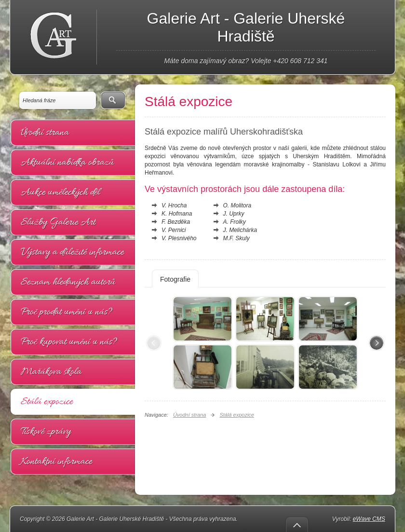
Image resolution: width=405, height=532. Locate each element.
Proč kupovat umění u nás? (69, 342)
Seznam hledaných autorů (68, 282)
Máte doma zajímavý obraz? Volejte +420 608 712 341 (246, 61)
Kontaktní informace (56, 462)
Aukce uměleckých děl (60, 192)
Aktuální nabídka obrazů (67, 163)
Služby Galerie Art (58, 222)
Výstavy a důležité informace (72, 252)
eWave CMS (369, 519)
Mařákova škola (51, 372)
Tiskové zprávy (46, 432)
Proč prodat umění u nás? (67, 312)
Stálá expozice (47, 402)
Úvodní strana (45, 133)
